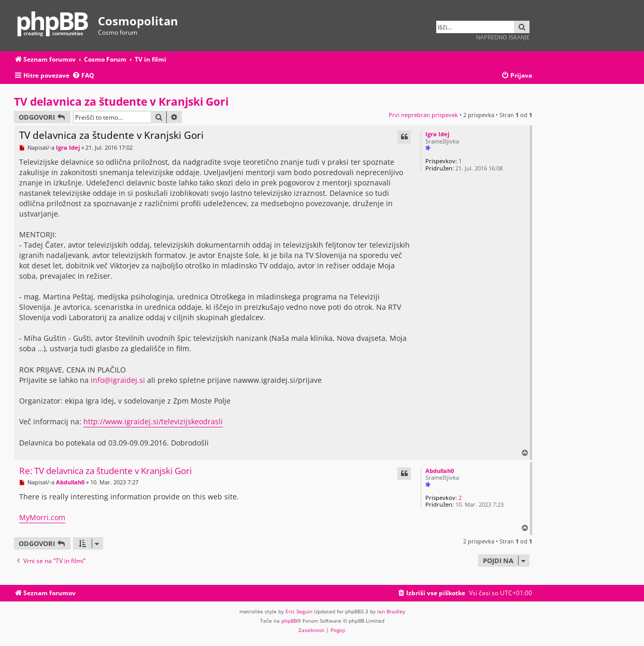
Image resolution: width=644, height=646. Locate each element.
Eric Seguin (299, 611)
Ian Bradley (391, 611)
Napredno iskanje (503, 37)
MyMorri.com (42, 517)
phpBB (289, 621)
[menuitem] (83, 76)
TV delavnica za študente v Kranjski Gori (121, 102)
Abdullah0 (440, 471)
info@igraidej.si (118, 380)
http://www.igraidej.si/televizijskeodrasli (153, 421)
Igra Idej (437, 134)
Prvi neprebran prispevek (423, 115)
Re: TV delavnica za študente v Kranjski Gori (105, 471)
